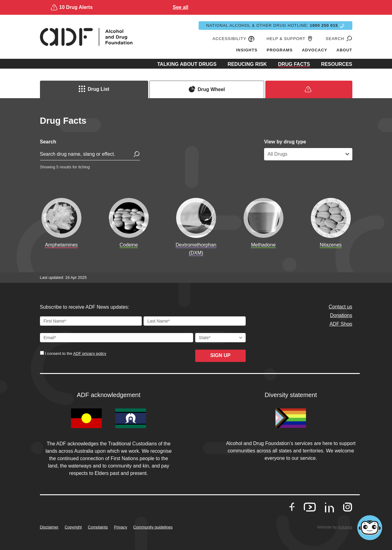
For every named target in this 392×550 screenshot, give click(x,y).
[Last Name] (195, 321)
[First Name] (91, 321)
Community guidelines (153, 527)
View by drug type (285, 142)
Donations (341, 315)
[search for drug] (90, 155)
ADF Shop (341, 324)
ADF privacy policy (90, 353)
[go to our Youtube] (310, 507)
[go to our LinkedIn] (329, 510)
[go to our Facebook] (292, 507)
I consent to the (75, 353)
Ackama (345, 527)
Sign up (220, 355)
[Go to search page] (348, 39)
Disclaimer (49, 527)
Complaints (98, 527)
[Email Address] (117, 338)
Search (48, 142)
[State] (220, 338)
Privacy (121, 527)
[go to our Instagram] (348, 507)
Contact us (340, 307)
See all (252, 7)
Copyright (73, 527)
